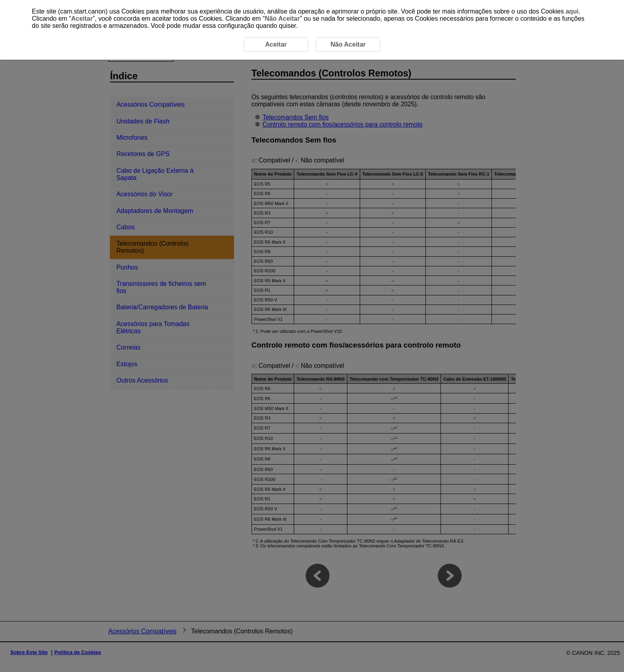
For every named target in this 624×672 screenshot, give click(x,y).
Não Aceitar (282, 19)
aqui (572, 11)
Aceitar (82, 19)
